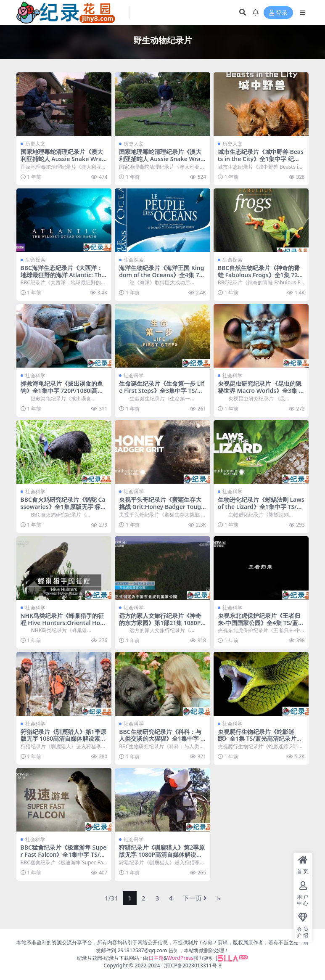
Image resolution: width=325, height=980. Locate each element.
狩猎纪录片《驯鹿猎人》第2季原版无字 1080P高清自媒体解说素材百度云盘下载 (162, 854)
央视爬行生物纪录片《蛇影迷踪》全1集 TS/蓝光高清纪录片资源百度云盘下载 (260, 739)
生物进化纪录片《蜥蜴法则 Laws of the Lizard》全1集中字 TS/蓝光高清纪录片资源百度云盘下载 (261, 507)
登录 (278, 13)
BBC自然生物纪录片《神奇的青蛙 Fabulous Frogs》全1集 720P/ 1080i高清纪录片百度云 (259, 275)
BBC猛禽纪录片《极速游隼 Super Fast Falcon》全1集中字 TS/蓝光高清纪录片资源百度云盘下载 (64, 854)
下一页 (195, 898)
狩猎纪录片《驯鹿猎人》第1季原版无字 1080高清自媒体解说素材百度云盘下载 (63, 739)
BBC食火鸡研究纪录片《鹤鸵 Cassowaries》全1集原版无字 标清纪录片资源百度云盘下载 (64, 507)
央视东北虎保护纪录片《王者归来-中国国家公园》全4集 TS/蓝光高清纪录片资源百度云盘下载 (261, 623)
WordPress (181, 958)
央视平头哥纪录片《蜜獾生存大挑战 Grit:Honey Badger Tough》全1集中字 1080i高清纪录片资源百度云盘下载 (160, 510)
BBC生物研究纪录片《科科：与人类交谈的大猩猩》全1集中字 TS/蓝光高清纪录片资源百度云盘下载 (161, 742)
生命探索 (35, 260)
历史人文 (35, 144)
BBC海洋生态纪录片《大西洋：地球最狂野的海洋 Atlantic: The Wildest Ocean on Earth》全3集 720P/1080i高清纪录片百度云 (63, 278)
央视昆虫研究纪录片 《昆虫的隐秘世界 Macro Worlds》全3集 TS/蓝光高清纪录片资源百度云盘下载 (260, 394)
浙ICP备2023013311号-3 (193, 965)
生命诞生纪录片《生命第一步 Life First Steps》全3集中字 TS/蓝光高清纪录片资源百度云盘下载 (161, 391)
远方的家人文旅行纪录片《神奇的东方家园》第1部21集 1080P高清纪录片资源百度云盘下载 (160, 623)
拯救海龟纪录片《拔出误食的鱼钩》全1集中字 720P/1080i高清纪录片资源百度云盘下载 (62, 391)
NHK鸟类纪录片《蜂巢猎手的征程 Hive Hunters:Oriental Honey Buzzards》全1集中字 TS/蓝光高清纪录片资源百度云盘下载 (62, 626)
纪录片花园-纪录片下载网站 (108, 958)
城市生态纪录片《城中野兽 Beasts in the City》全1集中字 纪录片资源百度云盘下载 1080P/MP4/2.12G (261, 162)
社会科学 (35, 375)
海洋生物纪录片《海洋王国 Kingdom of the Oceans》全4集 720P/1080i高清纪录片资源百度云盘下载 (162, 278)
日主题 (156, 958)
